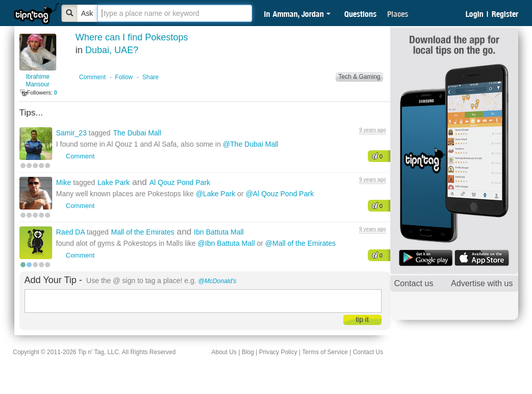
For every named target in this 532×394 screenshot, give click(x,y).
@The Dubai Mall (251, 144)
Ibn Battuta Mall (219, 232)
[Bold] (70, 13)
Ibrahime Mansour (38, 80)
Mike (65, 182)
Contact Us (368, 352)
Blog (248, 352)
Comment (93, 77)
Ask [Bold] (87, 13)
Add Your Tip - (53, 280)
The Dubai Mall (137, 133)
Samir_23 (73, 133)
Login (474, 14)
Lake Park (114, 182)
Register (505, 14)
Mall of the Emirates (143, 232)
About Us (224, 352)
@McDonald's (218, 281)
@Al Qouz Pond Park (280, 194)
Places (398, 14)
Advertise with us (482, 283)
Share (150, 77)
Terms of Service (325, 352)
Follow (124, 77)
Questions (360, 14)
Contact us (414, 283)
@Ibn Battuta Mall (227, 243)
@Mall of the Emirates (300, 243)
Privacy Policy (278, 352)
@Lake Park (216, 194)
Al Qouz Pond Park (180, 182)
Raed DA (72, 232)
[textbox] (175, 13)
